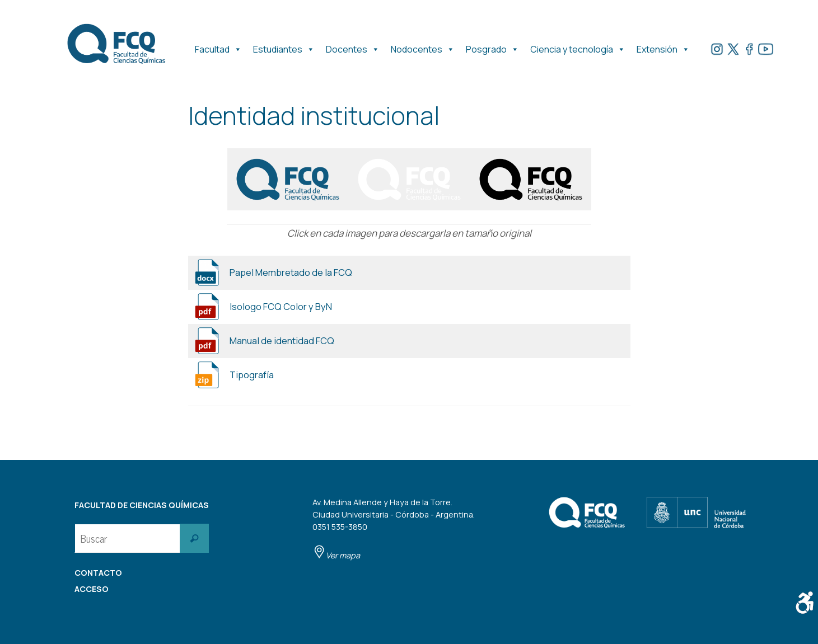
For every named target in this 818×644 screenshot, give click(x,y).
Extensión (663, 47)
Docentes (353, 47)
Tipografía (252, 375)
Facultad (218, 47)
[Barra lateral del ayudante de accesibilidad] (805, 603)
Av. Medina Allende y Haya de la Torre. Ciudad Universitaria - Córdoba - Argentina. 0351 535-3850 (394, 528)
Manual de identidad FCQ (283, 340)
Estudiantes (284, 47)
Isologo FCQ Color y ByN (281, 306)
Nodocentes (423, 47)
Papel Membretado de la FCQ (292, 272)
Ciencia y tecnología (578, 47)
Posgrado (492, 47)
